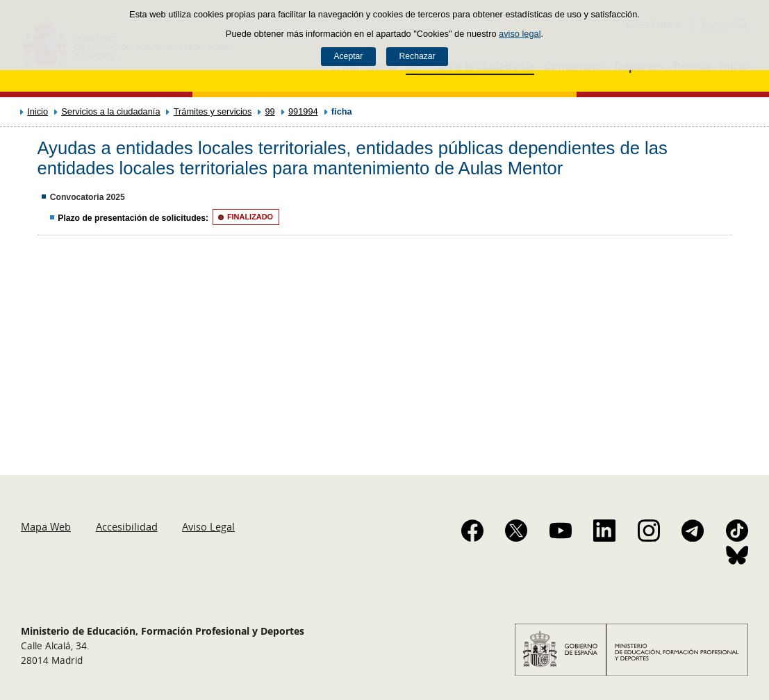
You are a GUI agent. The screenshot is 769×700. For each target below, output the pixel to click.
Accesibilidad (127, 526)
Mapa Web (46, 526)
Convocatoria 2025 (88, 197)
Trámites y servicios (213, 111)
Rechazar (417, 56)
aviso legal (520, 34)
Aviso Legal (208, 526)
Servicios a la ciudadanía (110, 111)
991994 (303, 111)
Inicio (38, 111)
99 (270, 111)
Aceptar (348, 56)
